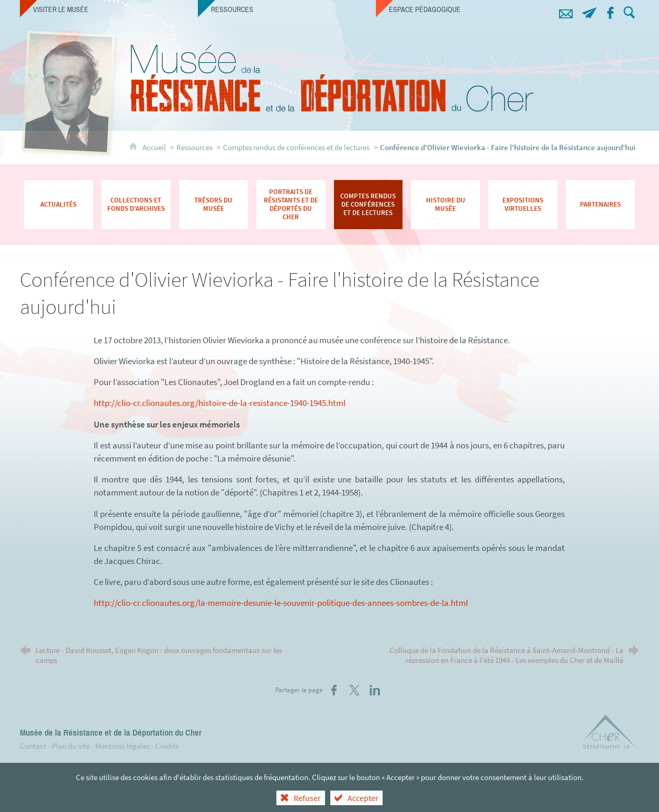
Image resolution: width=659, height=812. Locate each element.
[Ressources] (287, 9)
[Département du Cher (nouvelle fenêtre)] (610, 734)
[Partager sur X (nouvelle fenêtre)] (354, 690)
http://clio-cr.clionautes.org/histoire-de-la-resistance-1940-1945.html (220, 403)
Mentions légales (122, 746)
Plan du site (71, 746)
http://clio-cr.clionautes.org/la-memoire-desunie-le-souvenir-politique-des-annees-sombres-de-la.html (281, 603)
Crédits (167, 746)
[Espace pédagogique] (465, 9)
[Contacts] (566, 11)
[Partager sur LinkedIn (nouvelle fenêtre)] (375, 690)
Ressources (194, 147)
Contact (33, 746)
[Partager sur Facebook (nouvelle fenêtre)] (334, 690)
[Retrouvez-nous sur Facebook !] (610, 11)
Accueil (155, 147)
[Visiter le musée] (109, 9)
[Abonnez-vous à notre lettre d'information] (589, 11)
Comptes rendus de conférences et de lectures (296, 147)
